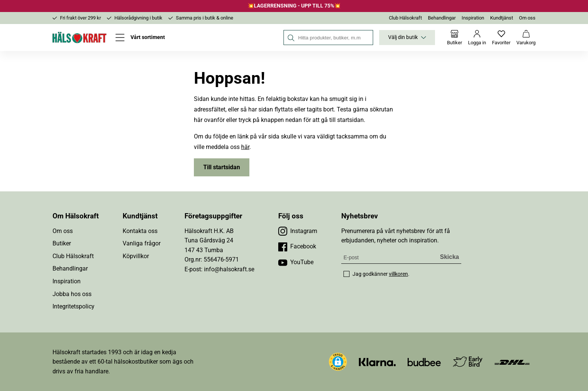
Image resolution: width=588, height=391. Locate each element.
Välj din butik (407, 38)
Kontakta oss (140, 231)
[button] (338, 362)
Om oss (527, 18)
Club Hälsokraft (405, 18)
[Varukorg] (526, 38)
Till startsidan (222, 167)
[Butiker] (454, 38)
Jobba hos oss (72, 294)
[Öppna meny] (140, 38)
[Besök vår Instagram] (298, 231)
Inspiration (473, 18)
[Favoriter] (501, 38)
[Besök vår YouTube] (296, 262)
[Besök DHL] (512, 362)
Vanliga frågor (142, 243)
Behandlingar (442, 18)
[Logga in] (477, 38)
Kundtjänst (502, 18)
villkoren (398, 274)
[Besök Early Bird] (468, 361)
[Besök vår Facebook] (297, 247)
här (245, 147)
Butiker (62, 243)
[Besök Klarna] (377, 362)
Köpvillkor (136, 256)
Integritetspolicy (73, 306)
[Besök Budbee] (424, 362)
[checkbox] (346, 274)
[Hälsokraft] (79, 38)
